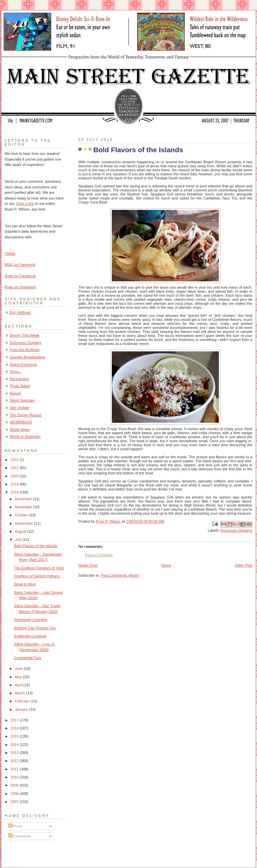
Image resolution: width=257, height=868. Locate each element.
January (22, 709)
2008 (15, 794)
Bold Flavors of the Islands (36, 546)
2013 (15, 753)
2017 (15, 720)
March (20, 693)
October (22, 515)
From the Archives (25, 350)
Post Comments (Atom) (120, 575)
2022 (15, 460)
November (24, 507)
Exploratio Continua (30, 636)
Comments (20, 836)
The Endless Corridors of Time (39, 568)
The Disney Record (26, 415)
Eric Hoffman (20, 312)
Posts (16, 826)
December (24, 499)
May (19, 677)
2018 (15, 492)
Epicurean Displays (236, 530)
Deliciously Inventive (31, 620)
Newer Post (88, 565)
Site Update (19, 408)
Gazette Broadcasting (27, 357)
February (23, 701)
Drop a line (25, 204)
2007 (15, 802)
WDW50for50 (21, 422)
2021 (15, 468)
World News (20, 429)
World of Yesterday (25, 437)
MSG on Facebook (20, 265)
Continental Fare (28, 658)
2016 (15, 728)
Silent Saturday (22, 400)
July (19, 539)
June (19, 669)
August (21, 531)
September (24, 523)
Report (15, 393)
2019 (15, 484)
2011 (15, 769)
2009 (15, 785)
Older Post (244, 565)
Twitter (10, 253)
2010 (15, 777)
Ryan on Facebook (20, 276)
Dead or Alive (25, 584)
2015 (15, 736)
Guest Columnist (23, 364)
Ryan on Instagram (20, 287)
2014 (15, 745)
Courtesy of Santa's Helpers (37, 576)
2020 (15, 476)
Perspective (19, 379)
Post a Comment (99, 555)
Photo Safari (20, 386)
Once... (16, 371)
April (19, 685)
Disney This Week (25, 335)
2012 (15, 761)
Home (166, 565)
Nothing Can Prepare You (35, 628)
